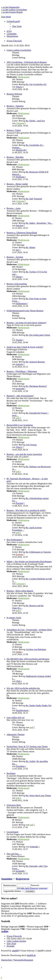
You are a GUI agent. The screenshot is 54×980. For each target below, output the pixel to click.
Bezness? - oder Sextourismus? (20, 396)
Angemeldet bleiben (14, 891)
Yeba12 (19, 87)
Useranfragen (12, 832)
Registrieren (22, 879)
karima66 (20, 389)
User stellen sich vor (16, 718)
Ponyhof (20, 226)
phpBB (15, 951)
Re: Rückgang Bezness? (36, 386)
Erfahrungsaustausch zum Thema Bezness (25, 311)
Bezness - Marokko (15, 157)
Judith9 (5, 931)
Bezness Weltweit (14, 94)
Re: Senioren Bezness (35, 362)
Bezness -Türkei (14, 130)
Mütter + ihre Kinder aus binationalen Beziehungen (29, 562)
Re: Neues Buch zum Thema (38, 796)
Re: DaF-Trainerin (34, 199)
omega (19, 277)
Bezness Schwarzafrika (17, 284)
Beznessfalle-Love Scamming (20, 425)
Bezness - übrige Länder (17, 184)
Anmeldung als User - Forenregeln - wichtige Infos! (29, 630)
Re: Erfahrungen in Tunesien (38, 552)
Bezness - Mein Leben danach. (20, 591)
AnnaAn (19, 364)
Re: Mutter (30, 247)
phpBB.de (31, 955)
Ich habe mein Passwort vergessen (32, 888)
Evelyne (19, 554)
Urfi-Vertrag (31, 445)
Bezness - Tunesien (15, 106)
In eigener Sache (14, 618)
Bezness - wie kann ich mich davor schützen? (26, 323)
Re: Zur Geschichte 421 (36, 84)
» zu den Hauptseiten (10, 7)
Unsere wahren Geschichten (19, 50)
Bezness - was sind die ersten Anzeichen (24, 454)
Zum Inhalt (6, 17)
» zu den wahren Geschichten (14, 10)
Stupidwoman (22, 710)
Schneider (34, 847)
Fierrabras (20, 766)
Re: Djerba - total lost (35, 121)
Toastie (19, 340)
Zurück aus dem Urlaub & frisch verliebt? (25, 347)
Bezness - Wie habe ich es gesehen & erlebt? (26, 510)
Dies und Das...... (14, 854)
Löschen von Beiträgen (36, 649)
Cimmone (20, 123)
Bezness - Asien (14, 208)
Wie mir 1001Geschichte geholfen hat (23, 688)
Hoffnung (20, 177)
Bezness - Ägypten (15, 257)
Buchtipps (11, 773)
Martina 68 (21, 150)
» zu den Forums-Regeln (12, 12)
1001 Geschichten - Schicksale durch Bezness (27, 62)
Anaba (19, 652)
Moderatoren (24, 77)
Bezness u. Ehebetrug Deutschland (22, 233)
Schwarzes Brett (14, 805)
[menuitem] (17, 26)
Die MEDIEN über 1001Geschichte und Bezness (28, 659)
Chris (18, 681)
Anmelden (7, 879)
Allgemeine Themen (16, 734)
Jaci (18, 250)
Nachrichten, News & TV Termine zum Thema (27, 747)
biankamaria (21, 304)
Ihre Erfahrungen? (15, 540)
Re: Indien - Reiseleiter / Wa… (39, 223)
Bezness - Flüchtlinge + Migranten (22, 371)
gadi (18, 418)
